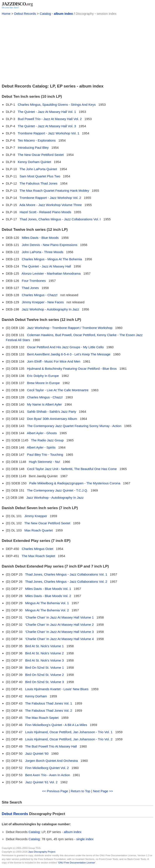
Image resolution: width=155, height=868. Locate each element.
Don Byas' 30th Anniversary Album (52, 419)
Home (6, 14)
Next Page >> (103, 791)
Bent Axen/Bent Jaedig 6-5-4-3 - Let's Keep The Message (69, 354)
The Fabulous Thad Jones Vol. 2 (49, 710)
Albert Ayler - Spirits (41, 447)
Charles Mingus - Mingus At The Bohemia (52, 259)
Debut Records (25, 14)
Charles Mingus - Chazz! (40, 295)
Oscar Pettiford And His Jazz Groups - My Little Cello (65, 347)
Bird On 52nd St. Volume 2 (45, 675)
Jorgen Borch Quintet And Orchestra (52, 761)
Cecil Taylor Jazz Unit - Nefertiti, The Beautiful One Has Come (72, 469)
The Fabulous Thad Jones (39, 183)
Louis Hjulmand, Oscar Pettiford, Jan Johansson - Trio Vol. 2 (69, 739)
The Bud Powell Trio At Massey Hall (51, 746)
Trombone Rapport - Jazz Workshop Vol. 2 (50, 198)
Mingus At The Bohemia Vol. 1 (47, 603)
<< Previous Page (55, 791)
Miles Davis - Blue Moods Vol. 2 (48, 596)
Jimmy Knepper (36, 516)
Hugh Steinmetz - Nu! (45, 462)
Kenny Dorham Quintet (35, 162)
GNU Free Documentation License (77, 863)
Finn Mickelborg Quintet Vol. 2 (47, 768)
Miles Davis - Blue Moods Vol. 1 (48, 589)
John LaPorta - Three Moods (43, 252)
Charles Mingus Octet (37, 549)
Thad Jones (30, 288)
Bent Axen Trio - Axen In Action (48, 775)
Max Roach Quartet (39, 530)
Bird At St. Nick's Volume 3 (45, 660)
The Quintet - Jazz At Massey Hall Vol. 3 (47, 126)
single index (85, 839)
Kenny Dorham (36, 696)
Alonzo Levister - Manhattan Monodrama (51, 273)
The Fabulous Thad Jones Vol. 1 (49, 703)
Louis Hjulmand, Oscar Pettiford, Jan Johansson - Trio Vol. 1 (69, 732)
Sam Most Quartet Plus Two (40, 176)
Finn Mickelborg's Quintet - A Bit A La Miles (56, 725)
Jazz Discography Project (42, 852)
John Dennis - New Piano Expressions (50, 245)
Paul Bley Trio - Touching (45, 455)
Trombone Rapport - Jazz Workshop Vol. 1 (49, 133)
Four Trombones (34, 281)
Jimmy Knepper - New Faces (43, 302)
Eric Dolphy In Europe (43, 376)
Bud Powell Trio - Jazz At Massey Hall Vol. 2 (50, 119)
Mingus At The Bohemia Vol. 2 (47, 610)
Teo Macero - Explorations (37, 140)
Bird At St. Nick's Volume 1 (45, 646)
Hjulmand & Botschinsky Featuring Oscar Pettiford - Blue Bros (72, 369)
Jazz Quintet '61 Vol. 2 (41, 782)
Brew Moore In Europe (43, 383)
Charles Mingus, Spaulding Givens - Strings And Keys (57, 105)
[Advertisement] (77, 49)
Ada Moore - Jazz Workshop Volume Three (51, 205)
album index (63, 14)
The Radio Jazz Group (47, 440)
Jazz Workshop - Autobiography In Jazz (50, 309)
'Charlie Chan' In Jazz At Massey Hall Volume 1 (60, 617)
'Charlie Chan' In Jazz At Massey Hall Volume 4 (60, 639)
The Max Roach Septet (38, 556)
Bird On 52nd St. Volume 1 (45, 668)
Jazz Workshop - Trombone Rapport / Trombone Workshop (70, 328)
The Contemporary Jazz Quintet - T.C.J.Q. (57, 490)
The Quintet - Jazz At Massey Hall (46, 266)
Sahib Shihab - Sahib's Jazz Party (51, 412)
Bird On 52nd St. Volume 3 (45, 682)
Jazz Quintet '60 (37, 753)
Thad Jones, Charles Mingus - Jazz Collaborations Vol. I (60, 219)
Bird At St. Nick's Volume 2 (45, 653)
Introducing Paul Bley (33, 148)
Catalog (45, 14)
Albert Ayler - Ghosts (42, 433)
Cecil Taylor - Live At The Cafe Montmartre (58, 390)
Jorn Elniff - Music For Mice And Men (54, 361)
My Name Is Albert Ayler (44, 404)
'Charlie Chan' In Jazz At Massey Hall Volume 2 (60, 625)
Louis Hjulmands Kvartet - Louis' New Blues (57, 689)
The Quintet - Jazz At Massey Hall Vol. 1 (47, 112)
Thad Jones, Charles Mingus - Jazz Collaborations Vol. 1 (66, 574)
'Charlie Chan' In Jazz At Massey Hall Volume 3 (60, 632)
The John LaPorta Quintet (38, 169)
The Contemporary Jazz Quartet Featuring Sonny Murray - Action (74, 426)
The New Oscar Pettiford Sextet (41, 155)
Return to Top (81, 791)
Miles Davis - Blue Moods (40, 238)
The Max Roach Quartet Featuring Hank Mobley (54, 191)
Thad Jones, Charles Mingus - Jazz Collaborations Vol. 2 (66, 582)
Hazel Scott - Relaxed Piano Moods (45, 212)
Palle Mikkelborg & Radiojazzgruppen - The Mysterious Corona (75, 483)
